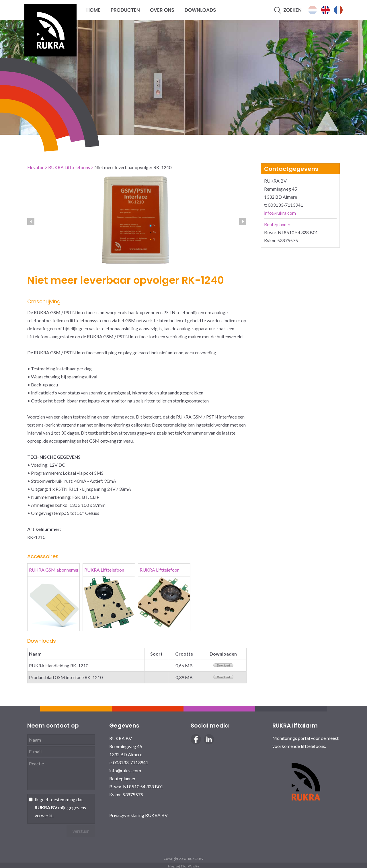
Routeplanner (277, 224)
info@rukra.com (280, 213)
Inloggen (173, 866)
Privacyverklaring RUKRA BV (138, 815)
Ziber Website (190, 866)
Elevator (36, 167)
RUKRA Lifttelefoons (69, 167)
